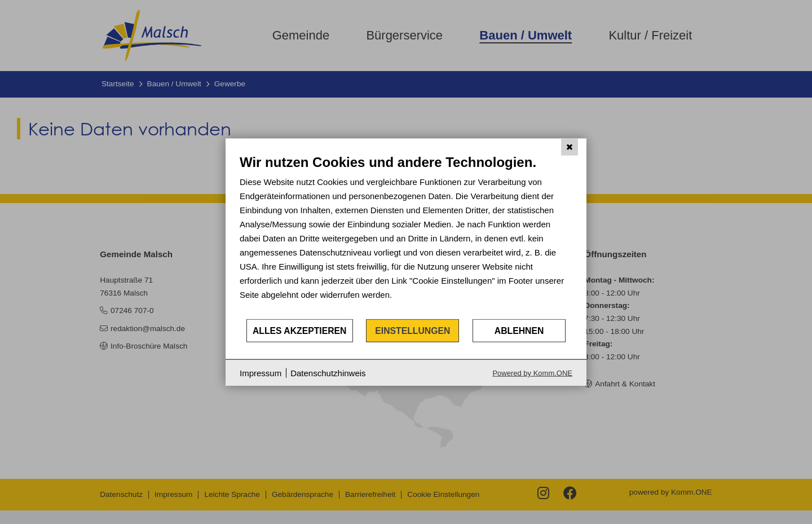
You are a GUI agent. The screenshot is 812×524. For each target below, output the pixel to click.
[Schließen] (570, 147)
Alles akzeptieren (300, 330)
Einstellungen (412, 330)
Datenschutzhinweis (328, 373)
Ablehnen (519, 330)
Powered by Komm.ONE (532, 373)
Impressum (261, 373)
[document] (406, 235)
